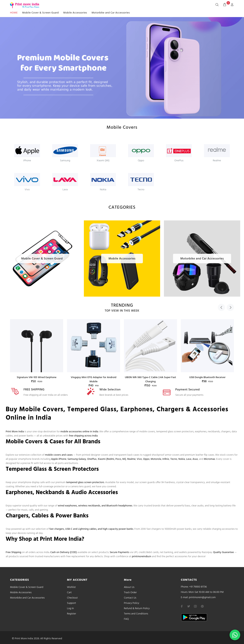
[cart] (225, 5)
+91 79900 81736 (198, 587)
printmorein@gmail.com (202, 597)
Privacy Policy (132, 603)
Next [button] (230, 307)
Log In (70, 608)
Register (72, 614)
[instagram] (195, 606)
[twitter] (189, 606)
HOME (14, 13)
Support (72, 603)
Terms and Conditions (136, 614)
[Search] (218, 5)
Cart (69, 593)
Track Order (130, 593)
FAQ (126, 619)
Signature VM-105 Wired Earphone (37, 377)
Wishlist (71, 587)
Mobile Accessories (75, 13)
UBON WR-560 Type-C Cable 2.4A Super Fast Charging (150, 380)
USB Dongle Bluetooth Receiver (207, 377)
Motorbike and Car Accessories (111, 13)
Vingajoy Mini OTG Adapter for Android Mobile (94, 380)
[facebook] (182, 606)
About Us (129, 587)
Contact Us (130, 598)
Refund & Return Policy (137, 608)
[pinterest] (202, 606)
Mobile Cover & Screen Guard (41, 13)
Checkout (72, 598)
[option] (37, 348)
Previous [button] (221, 307)
